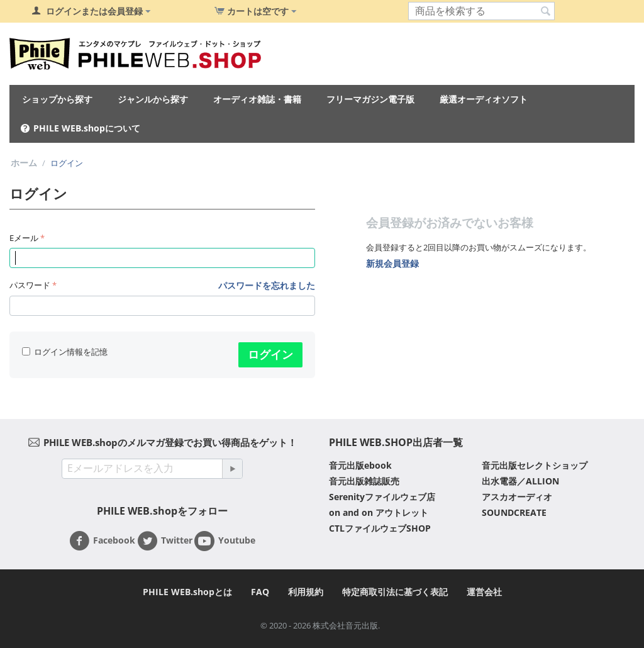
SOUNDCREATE (514, 512)
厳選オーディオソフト (484, 99)
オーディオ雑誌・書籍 (257, 99)
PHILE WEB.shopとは (187, 592)
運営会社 (484, 592)
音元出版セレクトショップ (535, 465)
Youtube (225, 541)
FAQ (260, 592)
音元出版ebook (360, 465)
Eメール (24, 238)
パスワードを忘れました (267, 285)
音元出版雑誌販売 (364, 481)
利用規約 (306, 592)
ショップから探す (57, 99)
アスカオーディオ (517, 497)
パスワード (30, 285)
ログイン (270, 355)
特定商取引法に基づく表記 (395, 592)
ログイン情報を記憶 (65, 352)
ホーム (24, 163)
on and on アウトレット (379, 512)
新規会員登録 (392, 263)
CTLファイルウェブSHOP (380, 528)
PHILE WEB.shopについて (87, 128)
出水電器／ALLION (520, 481)
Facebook (102, 541)
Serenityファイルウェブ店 (382, 497)
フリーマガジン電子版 (370, 99)
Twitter (165, 541)
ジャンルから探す (153, 99)
